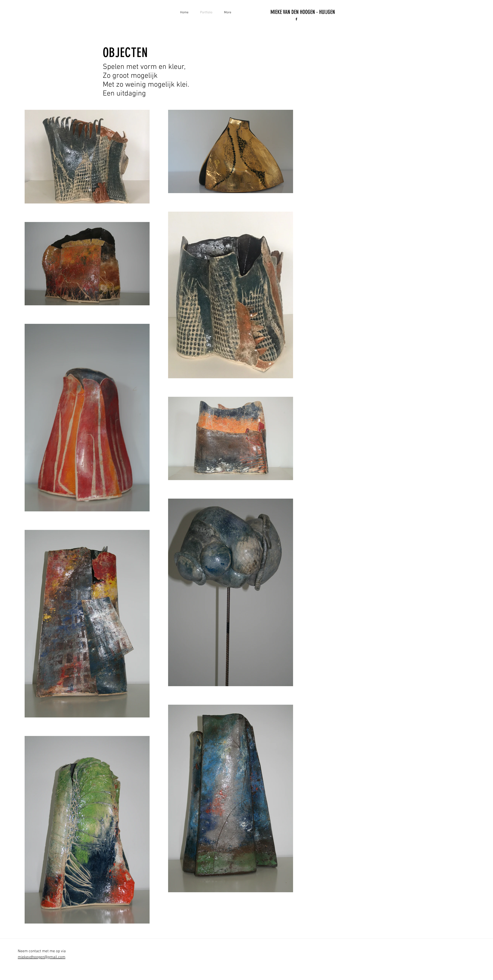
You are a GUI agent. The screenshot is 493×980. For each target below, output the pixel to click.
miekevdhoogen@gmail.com (42, 957)
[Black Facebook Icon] (296, 19)
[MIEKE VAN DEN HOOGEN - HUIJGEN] (303, 12)
